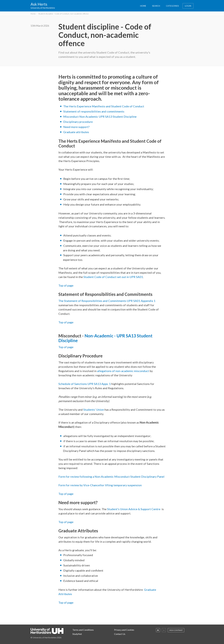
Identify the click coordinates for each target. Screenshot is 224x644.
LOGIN (188, 6)
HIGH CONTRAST (176, 630)
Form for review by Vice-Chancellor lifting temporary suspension (100, 485)
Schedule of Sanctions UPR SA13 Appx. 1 (85, 384)
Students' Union (94, 410)
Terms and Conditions (83, 630)
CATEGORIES (172, 6)
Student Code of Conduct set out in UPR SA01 (113, 277)
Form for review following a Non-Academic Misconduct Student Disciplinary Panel (111, 477)
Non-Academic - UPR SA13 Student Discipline (105, 338)
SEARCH (156, 6)
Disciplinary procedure (78, 122)
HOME (143, 6)
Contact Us (120, 634)
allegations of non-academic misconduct (123, 371)
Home (33, 14)
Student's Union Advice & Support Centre (134, 509)
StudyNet (77, 634)
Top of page (66, 285)
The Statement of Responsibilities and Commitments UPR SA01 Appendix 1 (107, 301)
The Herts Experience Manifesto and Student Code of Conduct (104, 106)
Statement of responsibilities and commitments (94, 111)
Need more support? (76, 127)
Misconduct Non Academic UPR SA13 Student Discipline (100, 117)
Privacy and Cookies (124, 630)
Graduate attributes (76, 132)
